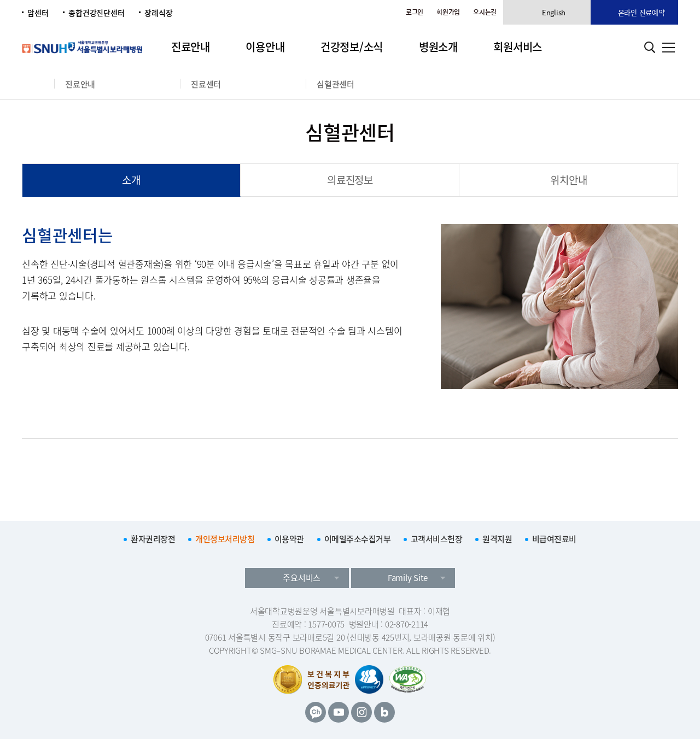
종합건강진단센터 (96, 13)
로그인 (415, 12)
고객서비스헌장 (437, 539)
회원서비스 (518, 47)
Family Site (408, 578)
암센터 (38, 13)
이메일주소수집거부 (358, 539)
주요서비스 (302, 578)
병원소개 (438, 47)
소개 (131, 180)
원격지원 (497, 539)
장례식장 (158, 13)
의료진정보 (350, 180)
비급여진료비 (554, 539)
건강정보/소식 (352, 47)
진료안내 (191, 47)
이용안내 (265, 47)
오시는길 (485, 12)
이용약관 (289, 539)
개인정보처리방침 (225, 539)
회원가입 (448, 12)
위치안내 (568, 180)
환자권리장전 (153, 539)
